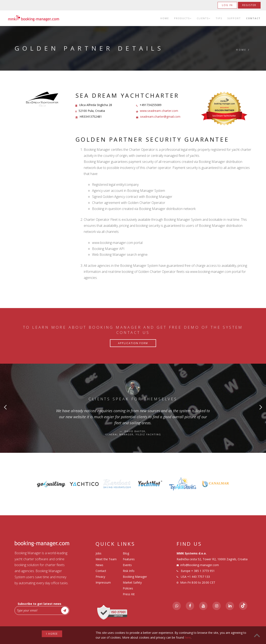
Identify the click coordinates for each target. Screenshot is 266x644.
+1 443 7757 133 (199, 577)
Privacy (100, 577)
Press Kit (129, 594)
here (188, 637)
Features (129, 559)
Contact (253, 18)
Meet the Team (106, 559)
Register (249, 5)
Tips (219, 18)
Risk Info (129, 571)
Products (183, 18)
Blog (126, 553)
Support (234, 18)
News (99, 565)
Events (127, 565)
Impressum (103, 582)
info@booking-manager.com (200, 565)
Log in (227, 5)
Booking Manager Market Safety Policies (135, 582)
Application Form (133, 343)
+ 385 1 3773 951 (203, 571)
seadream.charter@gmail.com (160, 117)
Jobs (99, 553)
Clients (204, 18)
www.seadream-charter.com (159, 111)
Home (165, 18)
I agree (52, 634)
